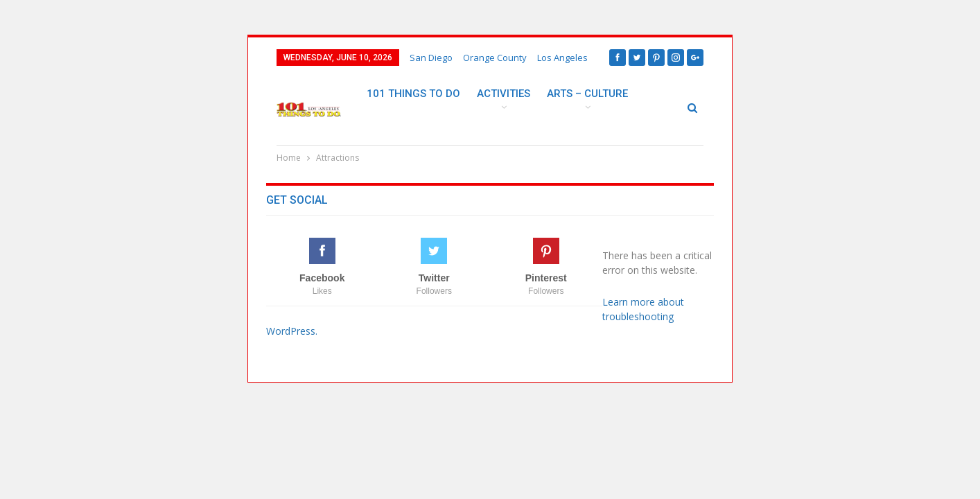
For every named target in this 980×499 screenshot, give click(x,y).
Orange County (495, 58)
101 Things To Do (413, 94)
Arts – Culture (587, 94)
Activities (504, 94)
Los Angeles (562, 58)
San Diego (431, 58)
